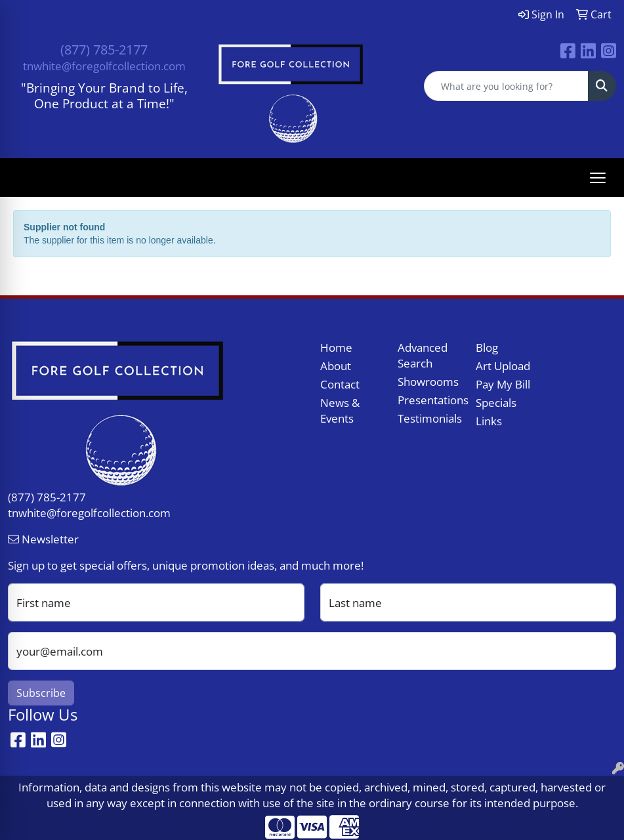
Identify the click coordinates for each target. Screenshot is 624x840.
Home (336, 347)
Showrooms (428, 381)
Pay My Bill (503, 384)
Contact (340, 384)
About (336, 366)
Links (489, 421)
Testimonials (429, 418)
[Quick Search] (506, 86)
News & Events (340, 410)
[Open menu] (598, 178)
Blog (487, 347)
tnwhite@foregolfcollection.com (104, 66)
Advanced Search (423, 355)
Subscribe (41, 693)
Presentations (429, 400)
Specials (496, 402)
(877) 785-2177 (104, 50)
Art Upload (503, 366)
